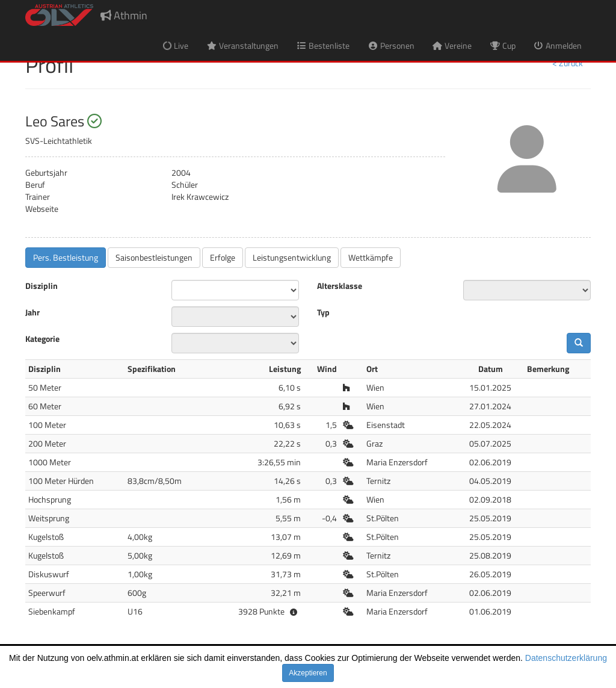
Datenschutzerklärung (566, 658)
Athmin (124, 15)
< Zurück (568, 63)
